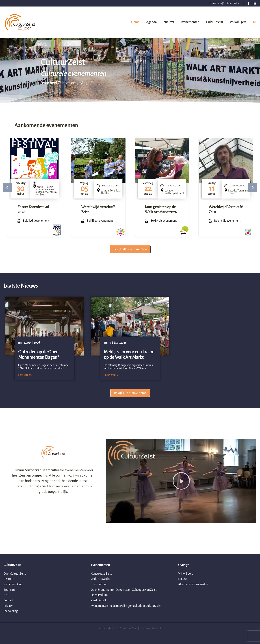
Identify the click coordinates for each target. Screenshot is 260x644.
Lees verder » (25, 375)
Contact (8, 600)
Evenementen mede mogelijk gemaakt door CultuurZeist (126, 606)
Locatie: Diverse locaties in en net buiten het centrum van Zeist (46, 191)
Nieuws (183, 579)
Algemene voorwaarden (193, 584)
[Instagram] (255, 3)
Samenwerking (13, 584)
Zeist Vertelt (98, 600)
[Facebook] (248, 3)
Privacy (8, 606)
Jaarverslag (11, 611)
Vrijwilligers (186, 574)
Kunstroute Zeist (101, 574)
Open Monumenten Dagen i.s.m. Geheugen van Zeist (124, 590)
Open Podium (99, 595)
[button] (255, 23)
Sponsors (9, 590)
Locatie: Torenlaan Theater (111, 192)
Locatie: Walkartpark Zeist (174, 192)
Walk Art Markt (100, 579)
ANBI (7, 595)
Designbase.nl (152, 628)
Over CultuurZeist (15, 574)
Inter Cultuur (99, 584)
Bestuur (9, 579)
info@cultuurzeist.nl (228, 3)
